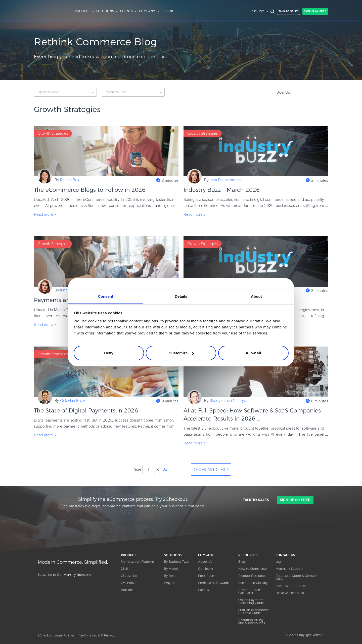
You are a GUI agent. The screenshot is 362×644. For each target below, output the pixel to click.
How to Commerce (253, 569)
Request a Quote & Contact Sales (296, 577)
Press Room (207, 576)
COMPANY (147, 11)
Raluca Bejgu (71, 180)
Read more (43, 214)
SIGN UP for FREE (315, 11)
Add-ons (127, 590)
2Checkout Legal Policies (56, 635)
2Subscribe (129, 576)
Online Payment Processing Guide (251, 601)
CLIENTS (126, 11)
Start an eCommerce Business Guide (254, 611)
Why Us (169, 583)
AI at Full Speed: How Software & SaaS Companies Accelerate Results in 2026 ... (252, 415)
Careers (203, 590)
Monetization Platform (138, 562)
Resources (257, 11)
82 (165, 469)
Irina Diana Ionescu (226, 180)
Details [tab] (181, 296)
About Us (205, 562)
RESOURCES (248, 555)
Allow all (253, 353)
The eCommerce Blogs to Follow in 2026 (90, 190)
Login (280, 562)
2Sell (124, 569)
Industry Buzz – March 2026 (223, 190)
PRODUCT (82, 11)
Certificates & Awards (214, 583)
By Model (171, 569)
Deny (109, 353)
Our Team (206, 569)
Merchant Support (289, 569)
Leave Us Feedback (290, 593)
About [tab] (256, 296)
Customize (181, 353)
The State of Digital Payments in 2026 (86, 411)
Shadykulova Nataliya (228, 401)
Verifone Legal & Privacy (97, 635)
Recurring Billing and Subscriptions (252, 621)
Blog (242, 562)
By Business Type (176, 562)
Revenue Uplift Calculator (249, 591)
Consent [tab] (106, 296)
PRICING (168, 11)
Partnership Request (291, 586)
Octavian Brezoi (74, 401)
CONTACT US (285, 555)
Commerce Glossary (253, 583)
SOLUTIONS (105, 11)
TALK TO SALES (288, 11)
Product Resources (252, 576)
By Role (170, 576)
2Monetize (129, 583)
